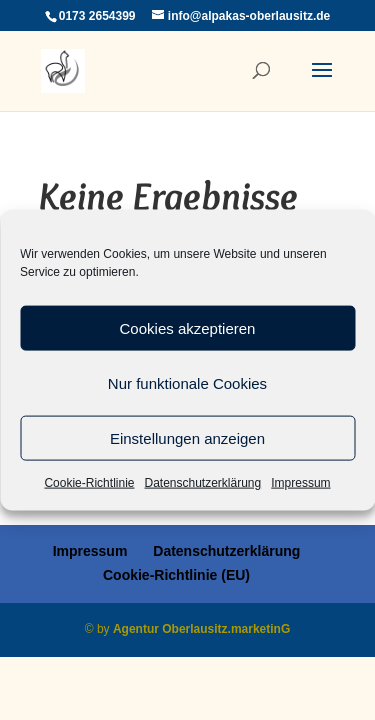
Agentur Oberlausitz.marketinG (201, 629)
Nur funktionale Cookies (187, 382)
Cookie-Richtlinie (89, 483)
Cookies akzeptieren (188, 327)
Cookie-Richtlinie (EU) (176, 575)
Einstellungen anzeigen (187, 437)
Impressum (300, 483)
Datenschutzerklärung (202, 483)
